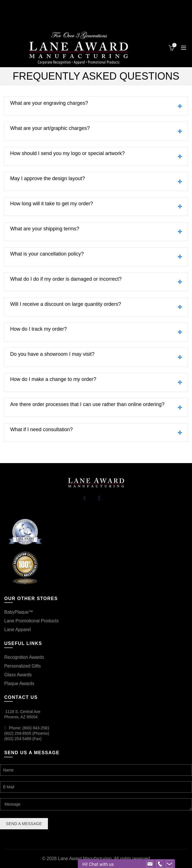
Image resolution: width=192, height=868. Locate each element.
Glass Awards (18, 675)
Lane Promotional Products (31, 621)
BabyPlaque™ (19, 612)
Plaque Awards (19, 683)
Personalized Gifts (23, 666)
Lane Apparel (17, 630)
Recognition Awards (24, 657)
